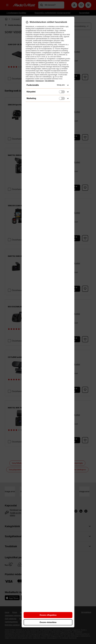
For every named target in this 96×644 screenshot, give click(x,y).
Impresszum (40, 81)
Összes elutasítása (48, 622)
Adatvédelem (30, 81)
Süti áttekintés (50, 81)
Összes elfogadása (48, 615)
